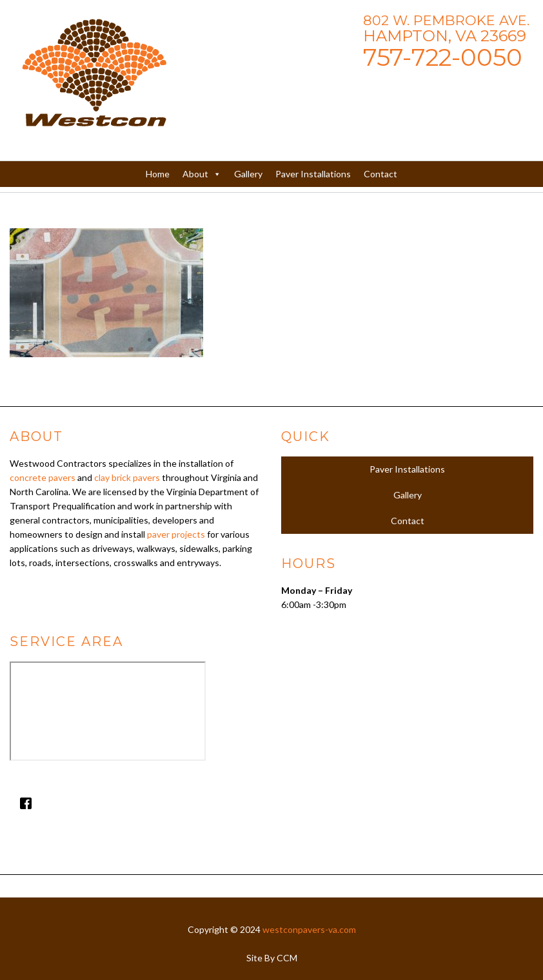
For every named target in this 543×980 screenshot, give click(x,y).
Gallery (248, 174)
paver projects (176, 534)
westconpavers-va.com (309, 929)
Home (158, 174)
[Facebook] (136, 803)
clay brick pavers (127, 477)
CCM (287, 958)
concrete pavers (43, 477)
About (202, 174)
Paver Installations (313, 174)
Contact (380, 174)
